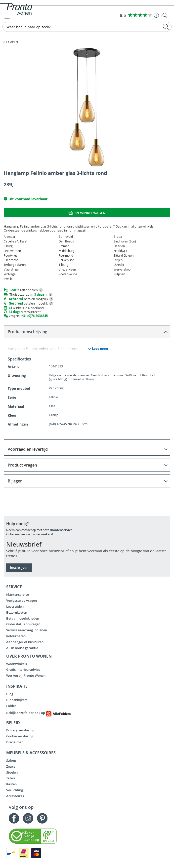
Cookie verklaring (20, 736)
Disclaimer (15, 742)
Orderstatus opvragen (23, 624)
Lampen (12, 42)
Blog (10, 694)
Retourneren (16, 636)
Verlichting (15, 790)
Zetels (11, 766)
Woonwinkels (17, 664)
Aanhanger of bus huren (25, 642)
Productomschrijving (27, 332)
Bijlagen (15, 481)
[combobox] (87, 27)
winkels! (47, 534)
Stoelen (12, 772)
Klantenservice (61, 530)
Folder (11, 706)
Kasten (11, 784)
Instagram (28, 818)
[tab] (87, 332)
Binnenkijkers (17, 700)
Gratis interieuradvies (23, 670)
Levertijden (15, 606)
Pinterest (42, 818)
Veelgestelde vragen (22, 600)
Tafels (11, 778)
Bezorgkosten (17, 612)
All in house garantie (22, 648)
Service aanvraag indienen (27, 630)
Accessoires (15, 796)
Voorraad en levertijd (28, 449)
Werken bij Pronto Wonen (26, 675)
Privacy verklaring (20, 730)
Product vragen (22, 465)
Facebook (14, 818)
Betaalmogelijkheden (23, 618)
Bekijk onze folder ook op (38, 713)
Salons (11, 760)
